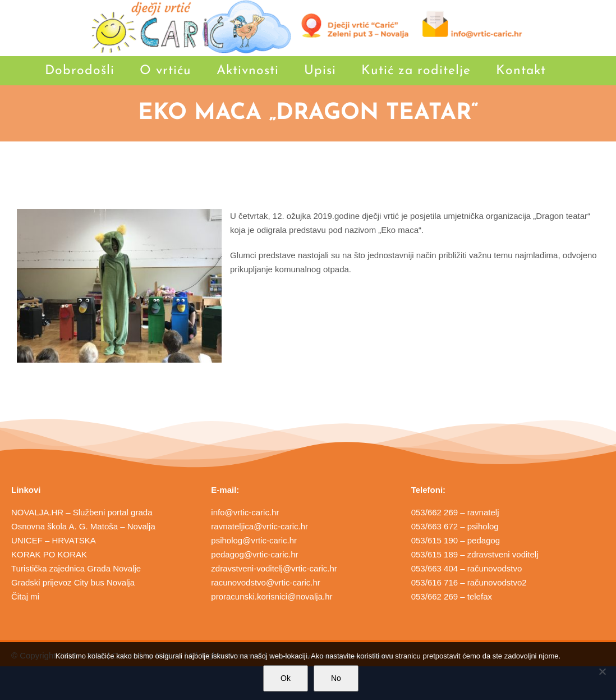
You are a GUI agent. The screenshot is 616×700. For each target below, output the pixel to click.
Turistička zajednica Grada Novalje (76, 568)
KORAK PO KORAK (49, 554)
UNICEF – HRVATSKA (54, 540)
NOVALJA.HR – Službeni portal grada (82, 512)
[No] (602, 671)
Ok (286, 678)
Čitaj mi (25, 596)
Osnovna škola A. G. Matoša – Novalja (83, 526)
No (336, 678)
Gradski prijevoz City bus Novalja (73, 582)
